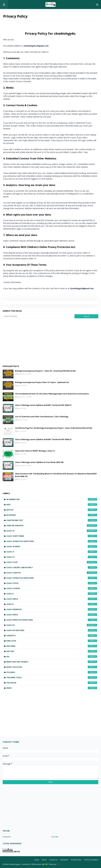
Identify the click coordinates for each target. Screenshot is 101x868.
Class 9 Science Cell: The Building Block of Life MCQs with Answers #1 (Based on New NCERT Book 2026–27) (56, 475)
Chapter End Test (52, 520)
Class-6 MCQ (52, 599)
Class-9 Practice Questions (52, 620)
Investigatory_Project (52, 662)
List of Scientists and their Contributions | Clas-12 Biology (42, 417)
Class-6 (52, 594)
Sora (58, 864)
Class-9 (52, 604)
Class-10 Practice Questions (52, 541)
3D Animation (52, 499)
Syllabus (52, 672)
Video (52, 688)
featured (52, 646)
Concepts (52, 636)
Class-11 (52, 552)
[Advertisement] (50, 341)
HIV (52, 657)
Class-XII (52, 625)
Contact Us (53, 860)
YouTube (55, 837)
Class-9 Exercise (52, 609)
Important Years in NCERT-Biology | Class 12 (35, 451)
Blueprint (52, 515)
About (44, 860)
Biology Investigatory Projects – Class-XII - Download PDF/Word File (45, 371)
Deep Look (52, 641)
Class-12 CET (52, 562)
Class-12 (52, 557)
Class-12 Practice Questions (52, 578)
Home (37, 860)
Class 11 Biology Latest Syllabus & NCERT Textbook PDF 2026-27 (43, 405)
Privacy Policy (76, 860)
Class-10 (52, 531)
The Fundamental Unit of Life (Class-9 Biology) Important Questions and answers (52, 394)
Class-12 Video (52, 588)
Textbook (52, 683)
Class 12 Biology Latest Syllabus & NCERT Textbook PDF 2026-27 (43, 439)
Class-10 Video (52, 546)
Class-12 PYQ (52, 583)
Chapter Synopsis (52, 526)
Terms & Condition (91, 860)
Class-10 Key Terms (52, 536)
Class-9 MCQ (52, 615)
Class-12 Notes (52, 573)
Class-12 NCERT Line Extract (52, 567)
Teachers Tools (52, 677)
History (52, 651)
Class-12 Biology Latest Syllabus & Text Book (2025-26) (39, 462)
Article (52, 510)
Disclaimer (64, 860)
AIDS (52, 505)
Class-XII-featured (52, 630)
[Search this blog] (39, 316)
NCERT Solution (52, 667)
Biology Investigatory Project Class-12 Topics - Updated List (42, 382)
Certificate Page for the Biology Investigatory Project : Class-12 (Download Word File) (54, 428)
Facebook (7, 837)
